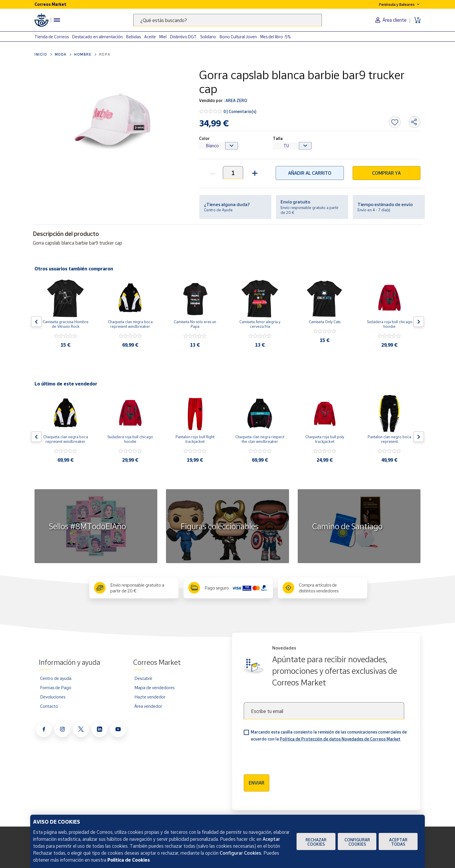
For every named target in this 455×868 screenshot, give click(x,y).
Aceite (150, 37)
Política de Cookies (129, 860)
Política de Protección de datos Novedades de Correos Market (340, 739)
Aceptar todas (398, 842)
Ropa (105, 54)
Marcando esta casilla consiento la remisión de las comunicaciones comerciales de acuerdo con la (329, 735)
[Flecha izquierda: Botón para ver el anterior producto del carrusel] (36, 322)
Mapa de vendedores (154, 687)
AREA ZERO (236, 100)
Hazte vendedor (150, 697)
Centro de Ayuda (218, 210)
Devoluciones (53, 697)
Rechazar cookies (316, 842)
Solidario (208, 37)
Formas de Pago (56, 687)
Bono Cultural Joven (238, 37)
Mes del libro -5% (276, 37)
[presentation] (288, 756)
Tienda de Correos (52, 37)
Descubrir (143, 678)
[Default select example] (219, 146)
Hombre (83, 54)
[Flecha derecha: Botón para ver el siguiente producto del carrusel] (419, 322)
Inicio (41, 54)
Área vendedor (148, 706)
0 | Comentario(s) (240, 111)
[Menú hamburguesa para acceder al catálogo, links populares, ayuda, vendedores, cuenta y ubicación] (57, 20)
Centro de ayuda (56, 678)
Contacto (49, 706)
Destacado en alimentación (98, 37)
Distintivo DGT (183, 37)
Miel (163, 37)
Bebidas (133, 37)
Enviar (257, 783)
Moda (61, 54)
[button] (254, 173)
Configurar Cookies (357, 842)
